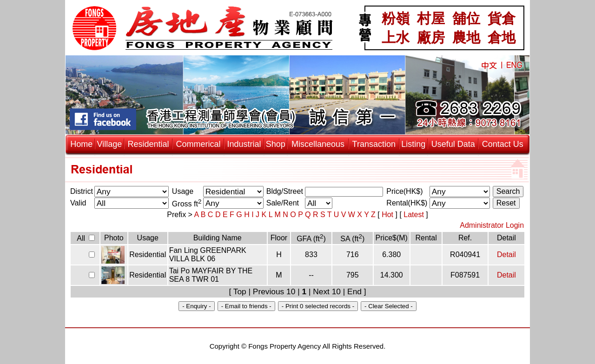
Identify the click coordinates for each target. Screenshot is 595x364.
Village (110, 144)
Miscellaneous (318, 144)
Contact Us (503, 144)
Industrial (244, 144)
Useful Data (453, 144)
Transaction (374, 144)
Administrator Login (492, 225)
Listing (413, 144)
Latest (415, 215)
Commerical (198, 144)
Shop (276, 144)
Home (81, 144)
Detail (506, 255)
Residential (148, 144)
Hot (388, 215)
